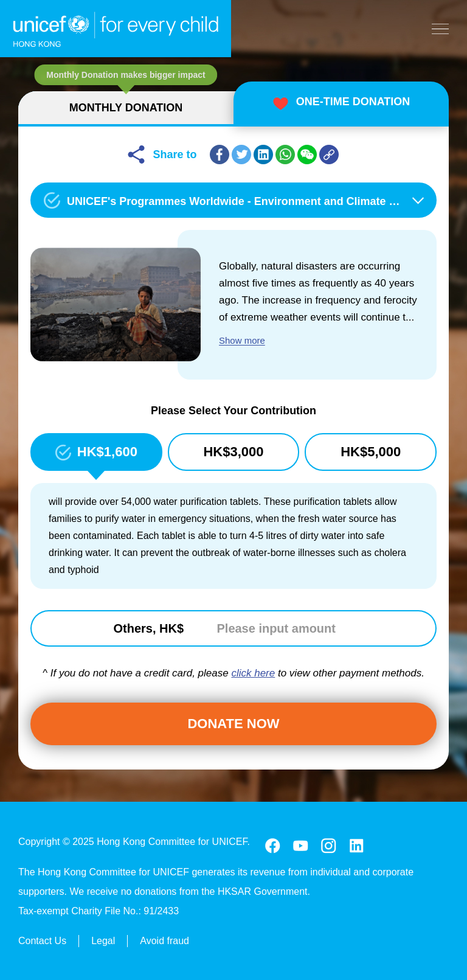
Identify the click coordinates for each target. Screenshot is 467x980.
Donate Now (233, 724)
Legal (103, 939)
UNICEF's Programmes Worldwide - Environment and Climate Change (248, 201)
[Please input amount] (282, 628)
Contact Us (42, 939)
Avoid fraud (164, 939)
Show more (242, 340)
